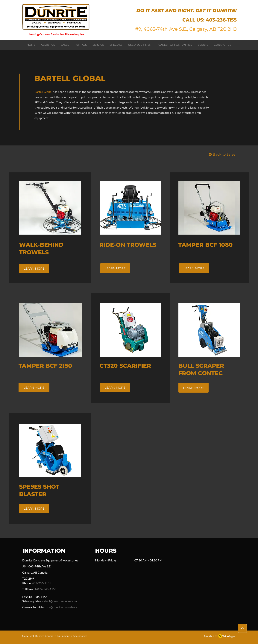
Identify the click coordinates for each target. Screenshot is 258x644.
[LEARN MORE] (34, 268)
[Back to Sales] (222, 154)
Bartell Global (43, 92)
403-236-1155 (221, 20)
